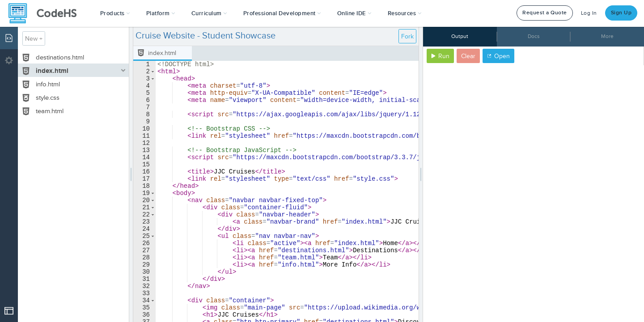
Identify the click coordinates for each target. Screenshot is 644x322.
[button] (115, 13)
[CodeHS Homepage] (46, 13)
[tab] (163, 53)
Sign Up (621, 13)
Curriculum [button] (209, 13)
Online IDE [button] (354, 13)
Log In (589, 13)
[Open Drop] (9, 311)
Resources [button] (405, 13)
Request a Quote (545, 13)
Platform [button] (161, 13)
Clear (468, 56)
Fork (407, 36)
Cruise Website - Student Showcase (205, 36)
